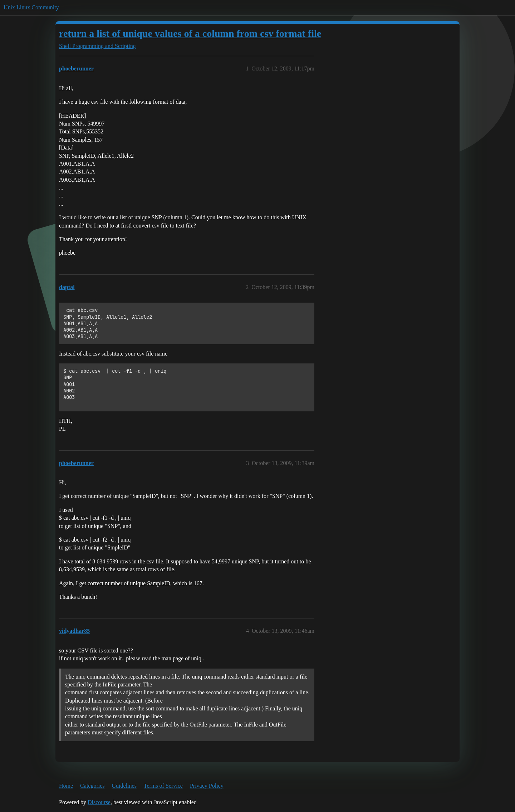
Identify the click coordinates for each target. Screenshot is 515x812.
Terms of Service (163, 786)
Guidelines (124, 786)
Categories (92, 786)
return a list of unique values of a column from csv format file (190, 33)
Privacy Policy (207, 786)
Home (66, 786)
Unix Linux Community (31, 7)
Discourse (99, 802)
